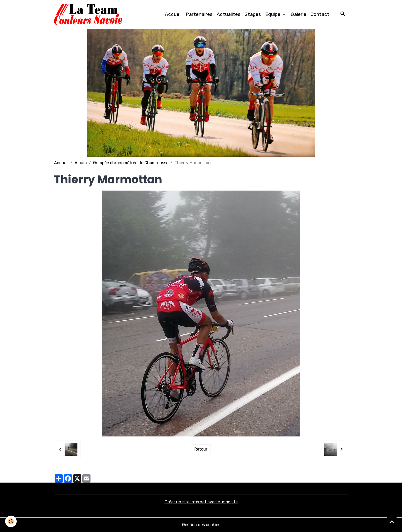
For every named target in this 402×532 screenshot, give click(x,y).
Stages (253, 14)
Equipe (273, 14)
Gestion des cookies (201, 525)
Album (81, 163)
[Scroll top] (392, 522)
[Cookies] (11, 521)
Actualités (229, 14)
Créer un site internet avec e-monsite (201, 502)
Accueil (173, 14)
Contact (320, 14)
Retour (201, 449)
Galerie (299, 14)
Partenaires (199, 14)
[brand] (89, 14)
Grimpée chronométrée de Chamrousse (131, 163)
